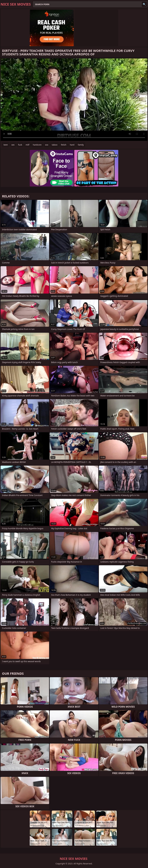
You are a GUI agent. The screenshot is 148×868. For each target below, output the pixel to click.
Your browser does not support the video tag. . (74, 100)
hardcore (37, 145)
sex (13, 145)
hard (72, 145)
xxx (47, 145)
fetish (64, 145)
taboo (55, 145)
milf (27, 145)
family (81, 145)
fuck (20, 145)
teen (6, 145)
